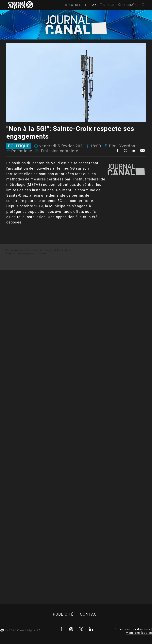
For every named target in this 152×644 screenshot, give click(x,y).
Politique (19, 146)
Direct (107, 5)
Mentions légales (139, 633)
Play (90, 5)
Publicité (63, 614)
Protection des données (132, 629)
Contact (90, 614)
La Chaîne (128, 5)
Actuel (72, 5)
